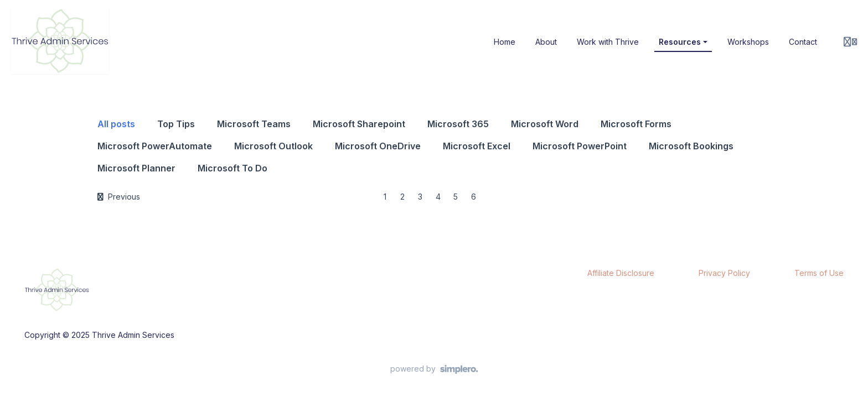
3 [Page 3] (420, 197)
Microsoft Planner (136, 168)
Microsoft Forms (636, 124)
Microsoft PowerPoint (580, 146)
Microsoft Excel (477, 146)
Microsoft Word (545, 124)
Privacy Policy (724, 273)
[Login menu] (850, 42)
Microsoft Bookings (691, 146)
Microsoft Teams (254, 124)
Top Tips (176, 124)
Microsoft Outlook (273, 146)
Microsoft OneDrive (378, 146)
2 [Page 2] (402, 197)
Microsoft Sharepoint (359, 124)
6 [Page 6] (474, 197)
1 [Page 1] (385, 197)
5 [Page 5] (456, 197)
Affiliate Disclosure (621, 273)
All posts (116, 124)
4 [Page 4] (438, 197)
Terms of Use (819, 273)
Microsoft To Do (232, 168)
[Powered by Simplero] (434, 369)
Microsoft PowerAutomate (155, 146)
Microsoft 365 (458, 124)
